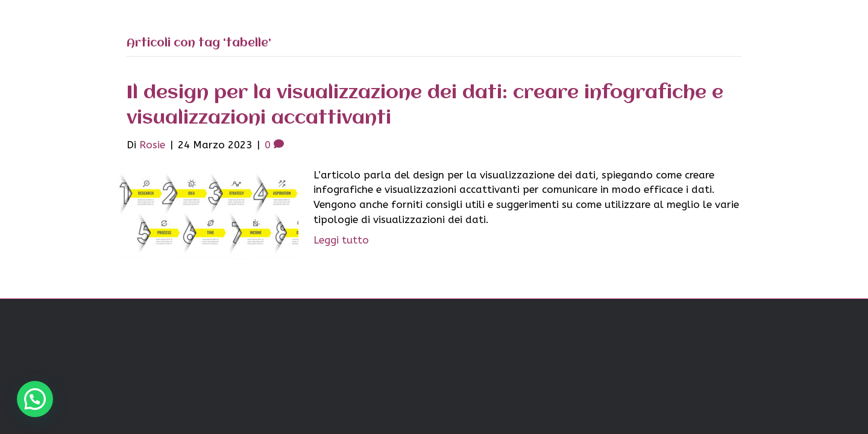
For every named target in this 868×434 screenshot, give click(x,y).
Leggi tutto (341, 240)
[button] (35, 399)
